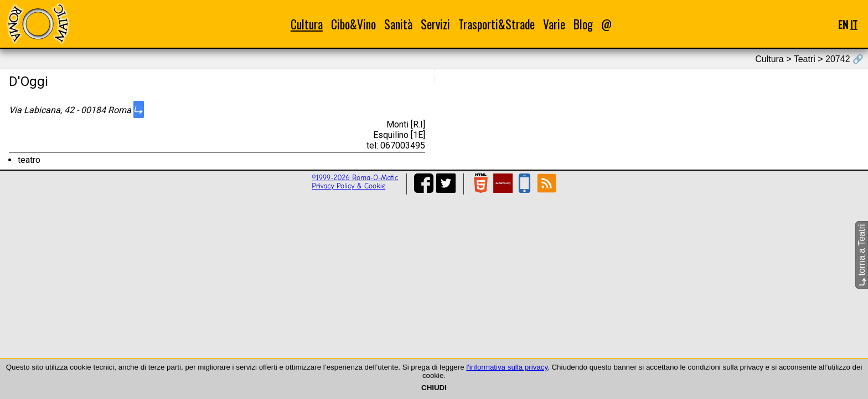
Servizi (435, 24)
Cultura (307, 24)
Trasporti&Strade (497, 24)
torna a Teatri (862, 255)
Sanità (398, 24)
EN (843, 24)
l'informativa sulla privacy (507, 367)
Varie (554, 24)
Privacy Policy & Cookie (348, 186)
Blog (583, 24)
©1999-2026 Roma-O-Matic (355, 178)
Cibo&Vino (353, 24)
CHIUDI (434, 388)
